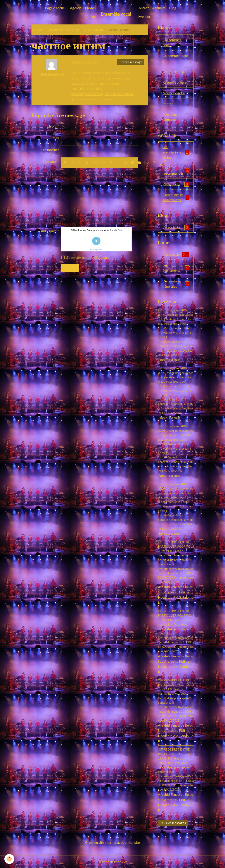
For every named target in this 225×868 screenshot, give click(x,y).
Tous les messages (173, 823)
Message (50, 161)
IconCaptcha (96, 249)
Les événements (176, 268)
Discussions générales (176, 284)
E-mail (54, 138)
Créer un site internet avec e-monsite (112, 842)
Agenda (76, 8)
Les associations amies (176, 152)
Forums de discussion (63, 30)
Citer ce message (131, 62)
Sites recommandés (176, 171)
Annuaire (159, 8)
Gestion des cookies (112, 862)
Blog (173, 8)
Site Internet (50, 150)
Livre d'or (144, 16)
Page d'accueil (56, 8)
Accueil (37, 30)
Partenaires (176, 184)
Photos (90, 8)
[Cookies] (9, 859)
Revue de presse (175, 82)
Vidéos (90, 16)
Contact (143, 8)
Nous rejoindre (174, 93)
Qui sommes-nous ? (172, 42)
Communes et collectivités (176, 197)
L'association (93, 30)
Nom (53, 126)
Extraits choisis (174, 71)
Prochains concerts (170, 117)
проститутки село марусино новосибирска (103, 94)
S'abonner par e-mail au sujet (88, 257)
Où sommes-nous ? (176, 58)
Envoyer (70, 268)
